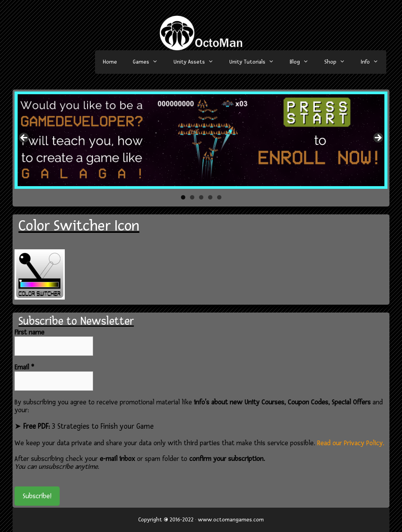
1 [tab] (183, 197)
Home (110, 62)
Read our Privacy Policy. (351, 443)
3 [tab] (201, 197)
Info (374, 62)
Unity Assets (197, 62)
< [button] (24, 138)
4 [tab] (210, 197)
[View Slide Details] (201, 140)
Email (24, 367)
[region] (201, 140)
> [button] (378, 138)
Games (149, 62)
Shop (339, 62)
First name (29, 333)
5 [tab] (219, 197)
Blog (303, 62)
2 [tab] (192, 197)
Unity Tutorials (256, 62)
